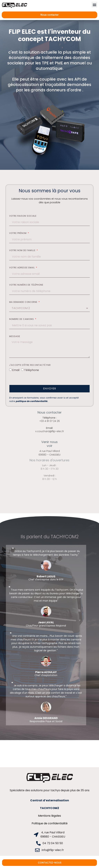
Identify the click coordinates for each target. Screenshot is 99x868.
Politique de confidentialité (50, 823)
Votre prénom (18, 233)
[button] (94, 5)
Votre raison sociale (23, 216)
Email (16, 370)
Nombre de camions (22, 319)
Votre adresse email (22, 268)
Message (15, 337)
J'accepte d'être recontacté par (30, 365)
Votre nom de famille (23, 251)
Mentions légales (50, 816)
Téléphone (32, 370)
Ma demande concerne (24, 302)
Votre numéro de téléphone (26, 285)
